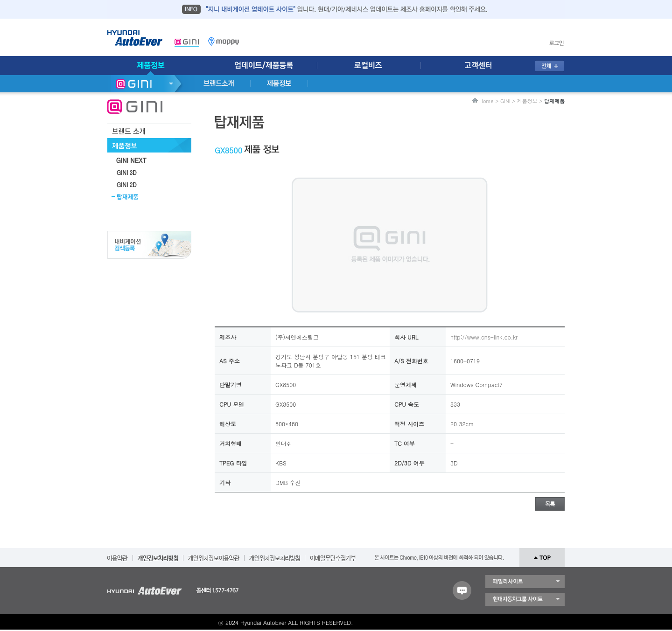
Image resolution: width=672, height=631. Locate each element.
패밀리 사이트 (525, 582)
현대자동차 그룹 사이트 (525, 599)
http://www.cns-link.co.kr (484, 337)
